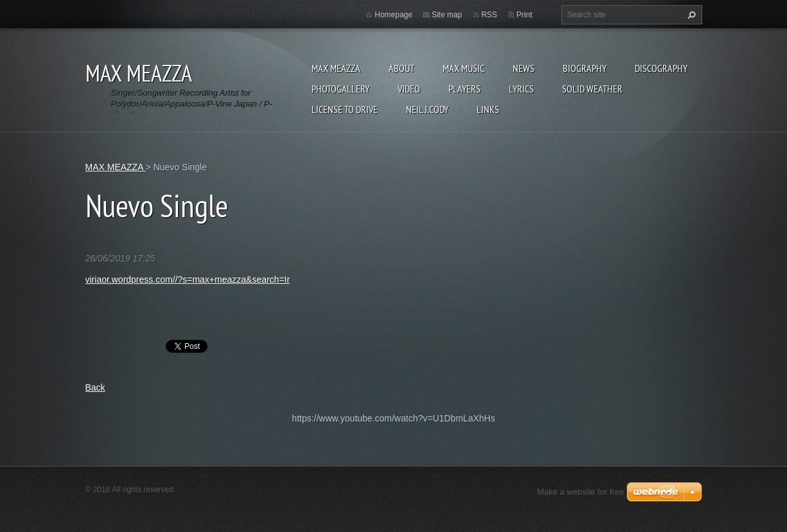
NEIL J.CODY (427, 109)
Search (690, 15)
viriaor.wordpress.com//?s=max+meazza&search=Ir (188, 279)
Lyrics (521, 89)
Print (525, 15)
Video (409, 89)
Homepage (393, 15)
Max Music (464, 68)
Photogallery (340, 89)
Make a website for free (580, 492)
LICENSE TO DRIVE (345, 109)
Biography (585, 68)
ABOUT (402, 68)
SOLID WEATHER (592, 89)
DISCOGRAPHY (661, 68)
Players (464, 89)
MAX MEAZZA (336, 68)
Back (95, 387)
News (524, 68)
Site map (447, 15)
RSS (489, 15)
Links (488, 109)
